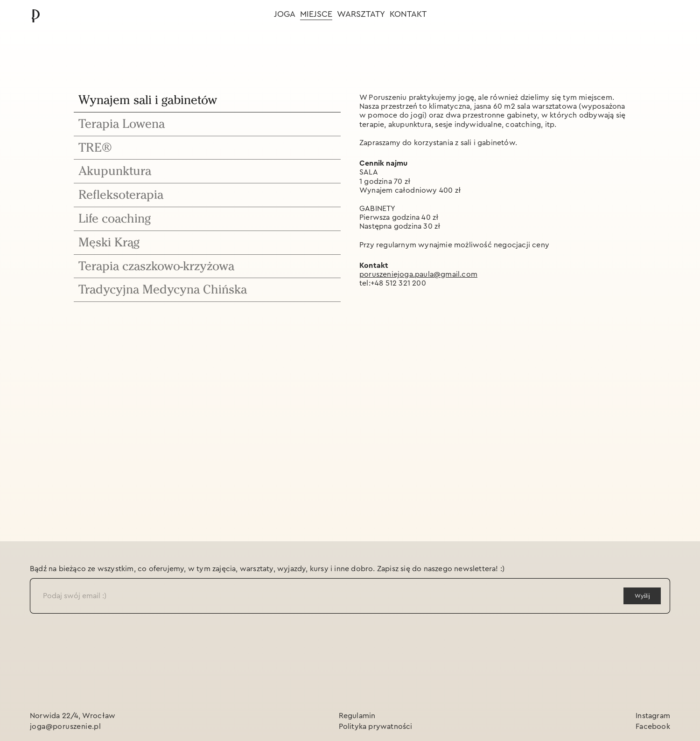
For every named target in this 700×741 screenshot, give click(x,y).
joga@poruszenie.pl (65, 727)
